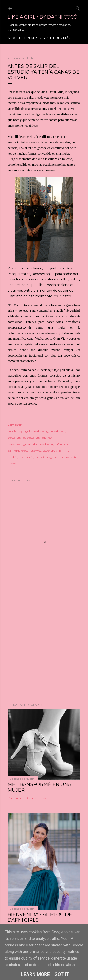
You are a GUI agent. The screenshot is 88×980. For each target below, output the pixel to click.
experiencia (50, 451)
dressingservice (31, 451)
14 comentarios (36, 798)
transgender (51, 457)
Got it (62, 974)
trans (38, 457)
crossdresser (58, 431)
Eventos (33, 38)
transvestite (69, 457)
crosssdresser (45, 444)
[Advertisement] (44, 647)
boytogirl (24, 431)
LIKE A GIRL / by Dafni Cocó (42, 17)
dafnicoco (61, 444)
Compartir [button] (15, 425)
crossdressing (16, 438)
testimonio (26, 457)
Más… (68, 38)
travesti (13, 463)
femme (64, 451)
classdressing (40, 431)
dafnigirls (14, 451)
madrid (12, 457)
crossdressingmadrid (21, 444)
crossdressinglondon (40, 438)
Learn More (35, 974)
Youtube (52, 38)
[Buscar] (78, 7)
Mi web (15, 38)
